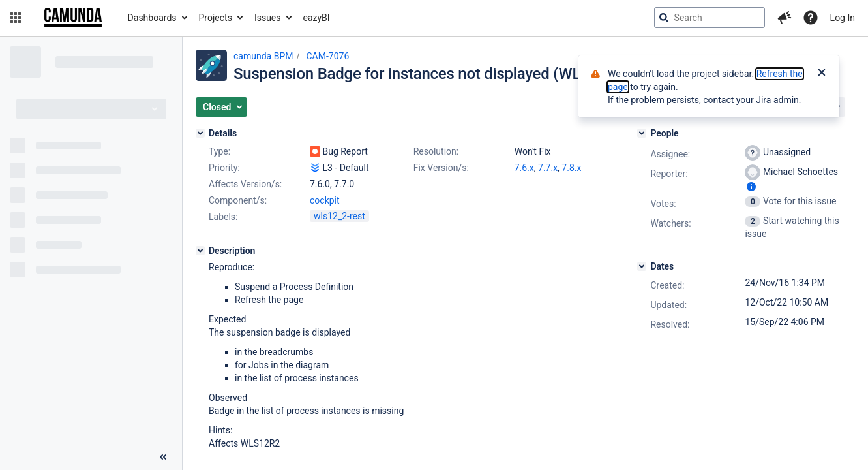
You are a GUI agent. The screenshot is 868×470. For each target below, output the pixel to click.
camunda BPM (263, 56)
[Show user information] (751, 187)
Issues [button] (268, 18)
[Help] (811, 18)
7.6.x (524, 168)
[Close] (822, 74)
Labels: (223, 217)
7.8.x (571, 168)
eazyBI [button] (317, 18)
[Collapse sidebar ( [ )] (163, 457)
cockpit (325, 200)
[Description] (200, 251)
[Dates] (642, 266)
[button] (16, 18)
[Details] (200, 133)
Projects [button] (216, 18)
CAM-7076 (327, 56)
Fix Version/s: (441, 168)
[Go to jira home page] (73, 18)
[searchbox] (710, 18)
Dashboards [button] (152, 18)
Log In (843, 18)
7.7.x (548, 168)
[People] (642, 133)
